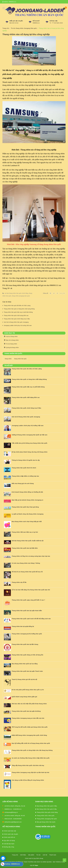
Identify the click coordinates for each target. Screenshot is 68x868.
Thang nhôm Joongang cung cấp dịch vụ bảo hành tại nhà (30, 772)
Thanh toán (53, 855)
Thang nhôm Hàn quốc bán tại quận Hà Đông (26, 711)
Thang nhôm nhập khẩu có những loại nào (25, 476)
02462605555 (17, 819)
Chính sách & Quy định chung (34, 858)
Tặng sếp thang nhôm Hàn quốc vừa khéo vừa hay (28, 765)
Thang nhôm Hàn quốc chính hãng (47, 812)
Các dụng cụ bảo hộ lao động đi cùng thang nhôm (28, 780)
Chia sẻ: (46, 293)
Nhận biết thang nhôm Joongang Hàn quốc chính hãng (29, 735)
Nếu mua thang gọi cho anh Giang (23, 483)
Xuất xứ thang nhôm (12, 336)
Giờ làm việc (54, 21)
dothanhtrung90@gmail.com (13, 822)
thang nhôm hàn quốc (20, 359)
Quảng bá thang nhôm (12, 348)
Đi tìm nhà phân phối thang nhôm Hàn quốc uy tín (28, 690)
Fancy (61, 293)
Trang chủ (15, 855)
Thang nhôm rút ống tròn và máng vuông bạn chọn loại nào (31, 556)
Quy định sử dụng (9, 840)
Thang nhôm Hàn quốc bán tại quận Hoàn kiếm (27, 611)
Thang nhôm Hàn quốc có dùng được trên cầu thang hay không (32, 750)
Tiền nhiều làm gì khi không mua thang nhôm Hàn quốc (30, 443)
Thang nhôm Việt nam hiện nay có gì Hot (25, 532)
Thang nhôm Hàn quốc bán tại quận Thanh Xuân (27, 671)
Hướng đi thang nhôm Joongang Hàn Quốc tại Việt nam (30, 435)
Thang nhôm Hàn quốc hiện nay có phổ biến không (18, 312)
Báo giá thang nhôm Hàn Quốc (46, 822)
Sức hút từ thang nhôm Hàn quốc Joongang (16, 322)
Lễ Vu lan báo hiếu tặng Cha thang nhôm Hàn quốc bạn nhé (31, 590)
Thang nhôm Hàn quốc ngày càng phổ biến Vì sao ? (28, 600)
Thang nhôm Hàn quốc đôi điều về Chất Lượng (17, 306)
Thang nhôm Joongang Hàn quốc (47, 819)
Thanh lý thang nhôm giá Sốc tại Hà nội (24, 679)
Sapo (36, 865)
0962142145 (8, 819)
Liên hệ (45, 855)
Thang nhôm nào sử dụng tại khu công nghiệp (26, 34)
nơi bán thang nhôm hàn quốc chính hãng (16, 293)
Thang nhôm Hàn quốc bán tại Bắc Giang (25, 644)
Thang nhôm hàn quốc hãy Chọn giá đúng (25, 507)
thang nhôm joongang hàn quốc (21, 296)
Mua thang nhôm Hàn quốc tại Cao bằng (25, 664)
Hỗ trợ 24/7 (36, 21)
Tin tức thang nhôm (12, 344)
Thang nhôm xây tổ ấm (19, 582)
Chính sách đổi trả (9, 837)
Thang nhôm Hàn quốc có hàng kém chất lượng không (19, 309)
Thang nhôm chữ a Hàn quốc (46, 816)
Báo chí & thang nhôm (12, 340)
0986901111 (12, 2)
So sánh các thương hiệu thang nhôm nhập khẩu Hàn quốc (31, 758)
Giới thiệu (23, 855)
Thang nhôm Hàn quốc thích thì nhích (24, 468)
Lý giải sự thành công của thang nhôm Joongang (28, 514)
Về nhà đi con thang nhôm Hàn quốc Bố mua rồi (27, 572)
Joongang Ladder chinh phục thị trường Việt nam (18, 325)
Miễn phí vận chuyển (16, 21)
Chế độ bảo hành (9, 844)
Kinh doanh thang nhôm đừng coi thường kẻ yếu (27, 492)
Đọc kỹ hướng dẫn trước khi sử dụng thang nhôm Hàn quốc (31, 743)
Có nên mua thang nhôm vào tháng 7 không (26, 563)
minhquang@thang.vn (11, 812)
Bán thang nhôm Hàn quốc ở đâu (47, 809)
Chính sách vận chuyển (11, 834)
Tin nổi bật (9, 365)
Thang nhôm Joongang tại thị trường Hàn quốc (27, 634)
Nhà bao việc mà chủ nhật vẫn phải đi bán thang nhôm (29, 704)
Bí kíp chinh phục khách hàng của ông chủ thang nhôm (30, 452)
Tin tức (38, 855)
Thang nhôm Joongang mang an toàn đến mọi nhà (28, 718)
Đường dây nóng (9, 847)
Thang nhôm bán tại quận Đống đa (23, 626)
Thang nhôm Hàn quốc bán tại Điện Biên (25, 548)
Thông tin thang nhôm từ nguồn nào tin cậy (26, 460)
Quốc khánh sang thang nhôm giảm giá (24, 697)
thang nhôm (8, 359)
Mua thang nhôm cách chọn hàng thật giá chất (27, 521)
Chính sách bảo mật (10, 831)
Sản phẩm (31, 855)
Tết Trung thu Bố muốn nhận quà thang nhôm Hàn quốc (30, 727)
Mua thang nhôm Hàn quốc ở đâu (47, 806)
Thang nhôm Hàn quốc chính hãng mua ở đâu (17, 319)
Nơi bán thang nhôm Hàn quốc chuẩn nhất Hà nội (28, 541)
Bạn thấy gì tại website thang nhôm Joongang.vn (27, 500)
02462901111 (17, 809)
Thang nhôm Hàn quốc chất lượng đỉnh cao (16, 315)
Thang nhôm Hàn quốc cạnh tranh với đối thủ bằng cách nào (31, 619)
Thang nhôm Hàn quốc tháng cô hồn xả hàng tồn (27, 655)
